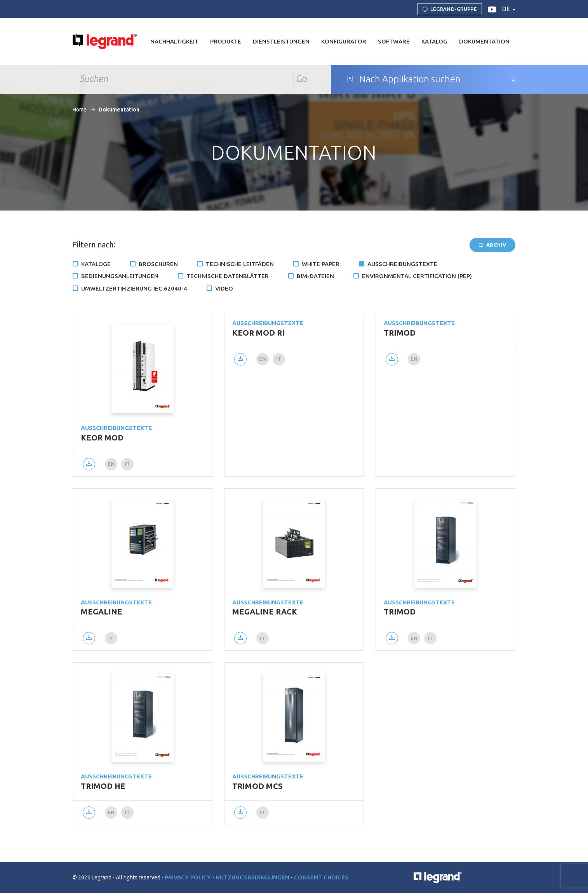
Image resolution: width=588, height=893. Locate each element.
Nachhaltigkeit (174, 41)
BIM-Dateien (315, 276)
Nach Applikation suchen (404, 79)
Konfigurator (344, 41)
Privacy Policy (189, 877)
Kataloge (96, 264)
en (111, 464)
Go (302, 79)
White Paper (321, 264)
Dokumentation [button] (484, 41)
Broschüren (158, 264)
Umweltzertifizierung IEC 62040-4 (134, 288)
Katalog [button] (434, 41)
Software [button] (394, 41)
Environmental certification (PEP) (417, 276)
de (509, 9)
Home (80, 110)
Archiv (492, 245)
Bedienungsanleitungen (120, 276)
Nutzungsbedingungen (253, 877)
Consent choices (321, 877)
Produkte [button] (226, 41)
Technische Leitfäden (240, 264)
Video (224, 288)
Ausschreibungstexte (402, 264)
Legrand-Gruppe (450, 9)
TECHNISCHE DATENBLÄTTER (228, 276)
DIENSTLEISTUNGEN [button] (281, 41)
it (127, 464)
